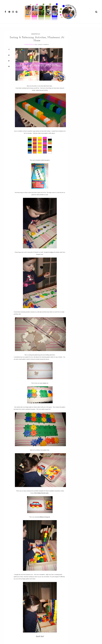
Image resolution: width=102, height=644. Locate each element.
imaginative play (36, 34)
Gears (45, 383)
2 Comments (46, 44)
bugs (51, 252)
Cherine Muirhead (29, 44)
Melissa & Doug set (45, 517)
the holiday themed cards (42, 493)
